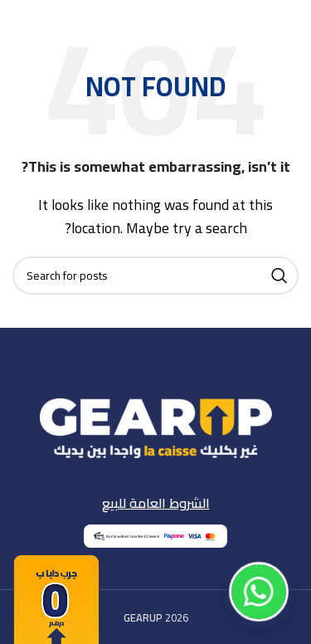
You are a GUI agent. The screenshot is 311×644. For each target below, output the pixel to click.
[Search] (155, 276)
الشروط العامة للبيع (156, 503)
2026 (156, 617)
